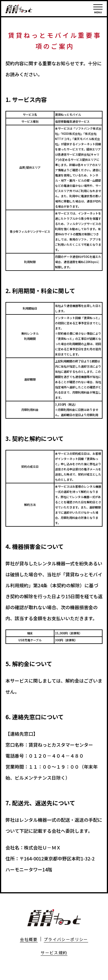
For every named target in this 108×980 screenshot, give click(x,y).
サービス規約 (54, 953)
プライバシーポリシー (66, 939)
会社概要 (29, 939)
